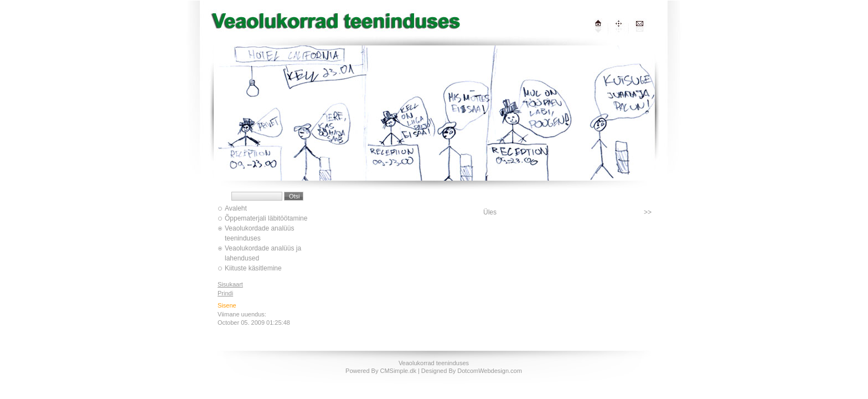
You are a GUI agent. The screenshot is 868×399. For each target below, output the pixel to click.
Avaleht (236, 208)
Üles (490, 212)
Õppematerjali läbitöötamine (266, 218)
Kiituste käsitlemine (253, 268)
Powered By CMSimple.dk (381, 371)
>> (648, 212)
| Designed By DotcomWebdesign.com (470, 371)
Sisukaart (230, 284)
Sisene (227, 305)
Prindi (225, 293)
